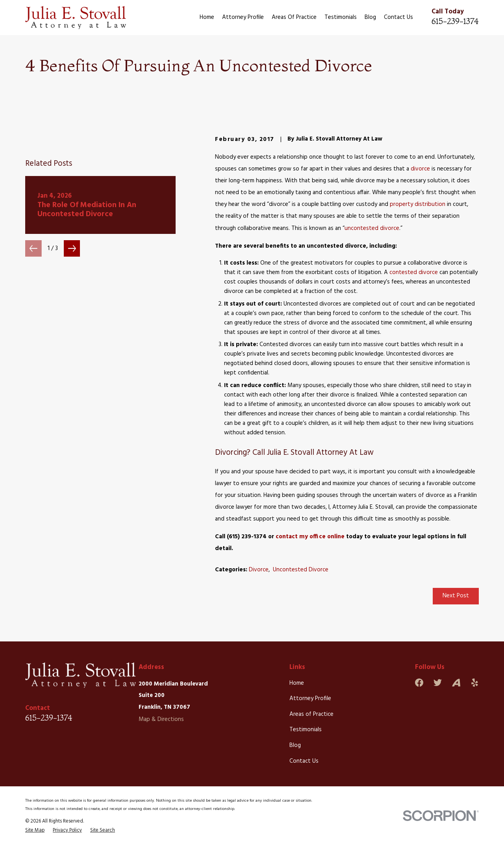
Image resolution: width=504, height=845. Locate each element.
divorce (420, 169)
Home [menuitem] (207, 17)
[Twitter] (438, 683)
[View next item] (72, 352)
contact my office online (310, 537)
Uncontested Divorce (301, 570)
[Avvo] (456, 683)
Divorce (259, 570)
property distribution (418, 204)
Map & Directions (161, 719)
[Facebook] (419, 683)
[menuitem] (35, 830)
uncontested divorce (372, 228)
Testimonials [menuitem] (341, 17)
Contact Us (304, 761)
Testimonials (306, 730)
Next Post (456, 596)
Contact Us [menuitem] (398, 17)
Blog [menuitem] (370, 17)
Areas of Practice (311, 714)
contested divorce (414, 272)
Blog (295, 745)
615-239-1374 (455, 21)
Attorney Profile (310, 699)
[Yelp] (475, 683)
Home (297, 683)
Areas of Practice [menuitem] (294, 17)
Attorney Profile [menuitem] (243, 17)
